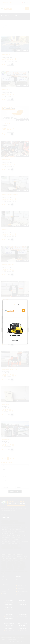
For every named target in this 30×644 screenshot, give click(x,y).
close (25, 338)
